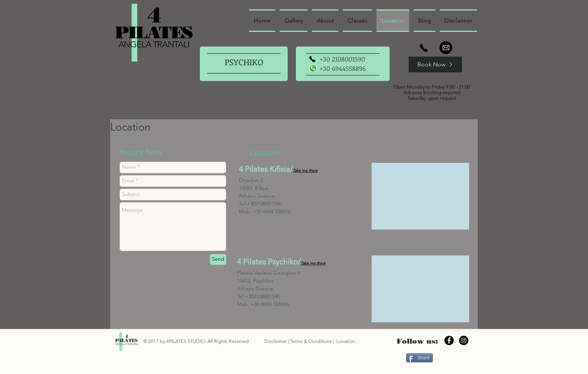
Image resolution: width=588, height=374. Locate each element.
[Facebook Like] (454, 357)
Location (345, 341)
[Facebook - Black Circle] (449, 340)
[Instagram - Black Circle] (464, 340)
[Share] (419, 358)
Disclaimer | (277, 341)
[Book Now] (435, 65)
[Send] (218, 259)
